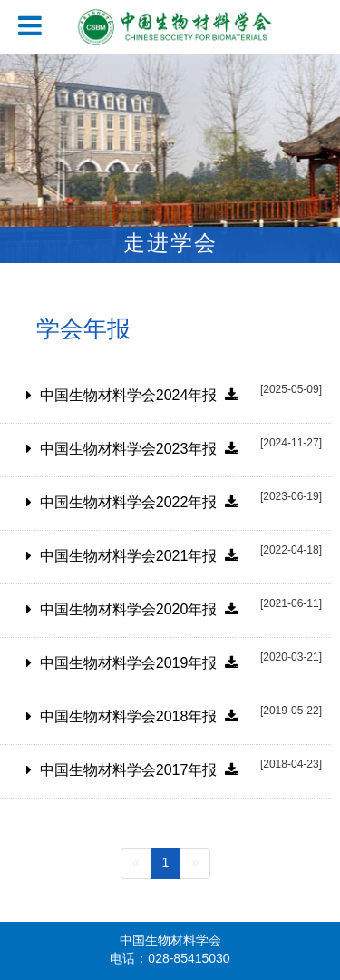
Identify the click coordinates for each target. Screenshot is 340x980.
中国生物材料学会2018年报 (139, 717)
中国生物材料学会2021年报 (139, 557)
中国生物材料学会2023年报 (139, 450)
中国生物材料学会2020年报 (139, 610)
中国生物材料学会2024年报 (139, 396)
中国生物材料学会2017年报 (139, 771)
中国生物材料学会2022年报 (139, 503)
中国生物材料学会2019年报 (139, 664)
